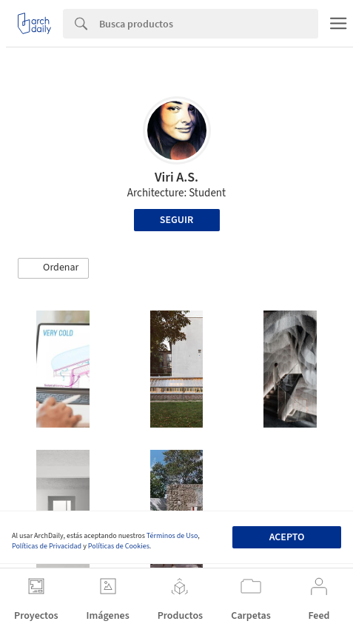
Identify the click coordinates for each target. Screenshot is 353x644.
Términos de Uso (172, 536)
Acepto (287, 537)
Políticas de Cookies (119, 546)
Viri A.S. (176, 177)
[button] (53, 268)
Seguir (176, 220)
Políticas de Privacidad (47, 546)
